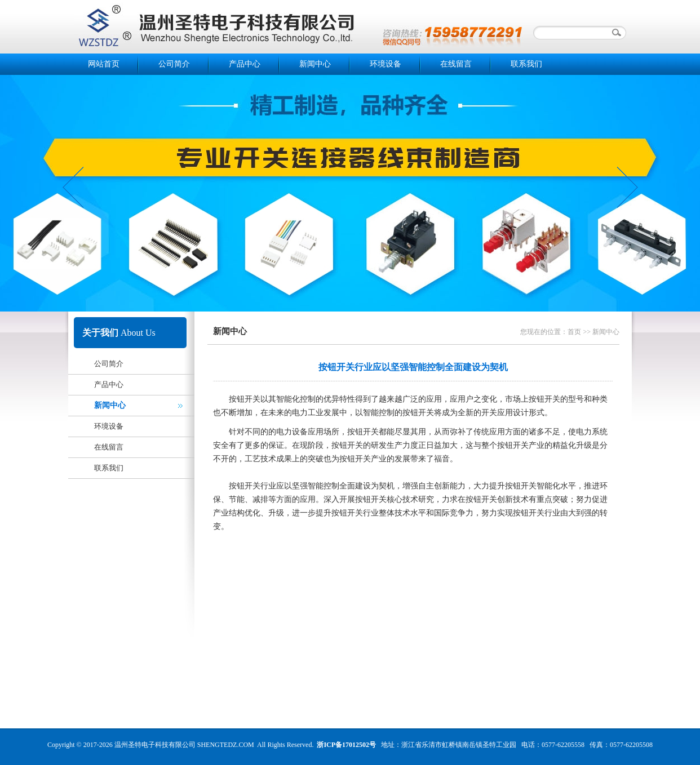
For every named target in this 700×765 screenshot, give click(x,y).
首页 (574, 332)
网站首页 (104, 64)
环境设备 (386, 64)
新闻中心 (315, 64)
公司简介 (174, 64)
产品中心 (245, 64)
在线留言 (456, 64)
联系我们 (526, 64)
